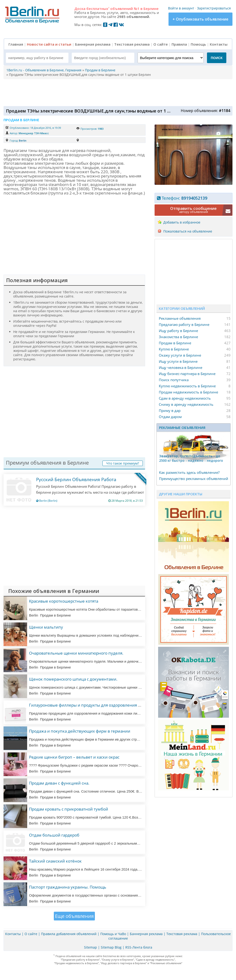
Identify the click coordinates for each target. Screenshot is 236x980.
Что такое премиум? (123, 463)
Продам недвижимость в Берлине (188, 392)
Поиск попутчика (174, 380)
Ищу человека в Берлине (181, 367)
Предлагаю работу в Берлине (184, 324)
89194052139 (194, 198)
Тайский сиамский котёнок (55, 861)
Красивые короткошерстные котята (64, 601)
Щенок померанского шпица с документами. (73, 679)
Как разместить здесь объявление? (189, 472)
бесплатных (98, 9)
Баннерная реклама (93, 44)
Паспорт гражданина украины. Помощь (68, 887)
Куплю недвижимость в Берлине (187, 386)
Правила (179, 44)
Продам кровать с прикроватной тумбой (69, 809)
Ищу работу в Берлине (178, 331)
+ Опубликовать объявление (200, 19)
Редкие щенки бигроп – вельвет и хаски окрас (74, 757)
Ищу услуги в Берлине (178, 361)
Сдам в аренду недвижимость (185, 398)
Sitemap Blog (111, 947)
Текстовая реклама (132, 44)
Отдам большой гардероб (54, 835)
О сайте (161, 44)
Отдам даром (170, 417)
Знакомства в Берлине (178, 337)
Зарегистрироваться (214, 8)
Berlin (23, 140)
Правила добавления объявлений (69, 934)
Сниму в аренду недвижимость (186, 404)
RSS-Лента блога (139, 947)
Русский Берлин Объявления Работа (76, 479)
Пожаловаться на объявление (188, 231)
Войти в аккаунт (181, 8)
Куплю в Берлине (174, 349)
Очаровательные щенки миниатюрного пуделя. (76, 653)
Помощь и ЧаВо (113, 934)
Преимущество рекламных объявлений (194, 479)
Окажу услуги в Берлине (180, 355)
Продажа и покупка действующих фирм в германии (80, 731)
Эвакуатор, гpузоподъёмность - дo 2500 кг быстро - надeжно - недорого (191, 458)
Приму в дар (170, 410)
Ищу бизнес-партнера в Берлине (187, 374)
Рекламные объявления (180, 318)
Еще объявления (74, 916)
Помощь (198, 44)
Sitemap (91, 947)
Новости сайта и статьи (49, 44)
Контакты (219, 44)
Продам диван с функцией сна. (59, 783)
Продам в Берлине (175, 343)
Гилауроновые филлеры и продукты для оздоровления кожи (88, 705)
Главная (16, 44)
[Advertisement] (117, 92)
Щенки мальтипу (46, 627)
